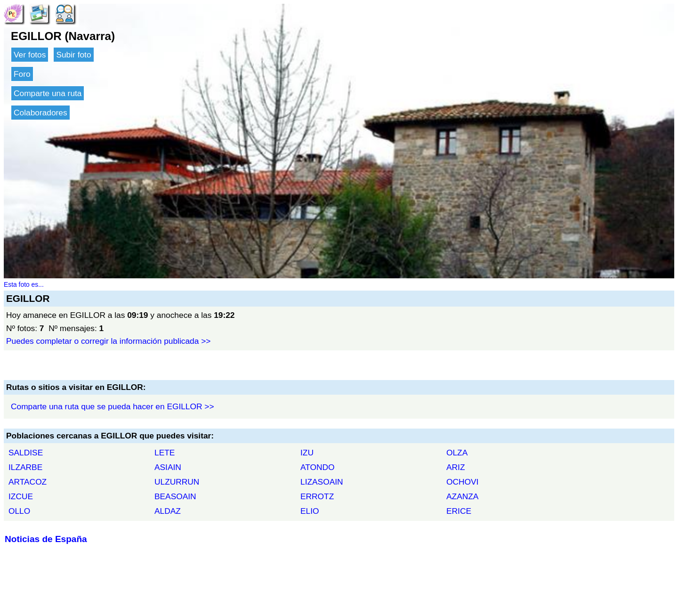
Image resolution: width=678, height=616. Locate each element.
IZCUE (21, 496)
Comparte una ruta (48, 93)
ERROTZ (317, 496)
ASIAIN (168, 467)
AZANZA (462, 496)
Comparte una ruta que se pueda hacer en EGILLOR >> (113, 406)
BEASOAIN (175, 496)
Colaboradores (40, 113)
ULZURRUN (177, 482)
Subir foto (73, 55)
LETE (165, 453)
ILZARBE (25, 467)
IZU (307, 453)
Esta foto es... (24, 284)
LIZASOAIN (322, 482)
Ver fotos (30, 55)
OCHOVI (462, 482)
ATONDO (318, 467)
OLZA (457, 453)
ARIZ (456, 467)
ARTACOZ (28, 482)
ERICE (459, 511)
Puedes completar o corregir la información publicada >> (108, 341)
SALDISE (26, 453)
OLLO (19, 511)
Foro (22, 74)
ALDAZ (168, 511)
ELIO (310, 511)
